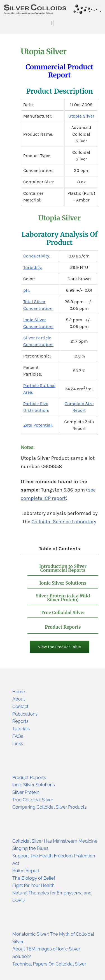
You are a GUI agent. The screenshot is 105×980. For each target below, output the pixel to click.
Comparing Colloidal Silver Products (49, 807)
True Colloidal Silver (63, 612)
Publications (25, 714)
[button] (53, 23)
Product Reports (63, 627)
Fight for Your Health (33, 885)
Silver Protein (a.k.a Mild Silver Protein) (63, 598)
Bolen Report (26, 871)
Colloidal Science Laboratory (64, 522)
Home (19, 692)
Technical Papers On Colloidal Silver (49, 964)
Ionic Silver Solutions (63, 583)
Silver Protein (26, 792)
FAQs (18, 736)
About (19, 699)
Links (18, 744)
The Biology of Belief (34, 878)
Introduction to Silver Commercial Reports (63, 568)
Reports (20, 721)
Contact (20, 707)
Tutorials (21, 729)
